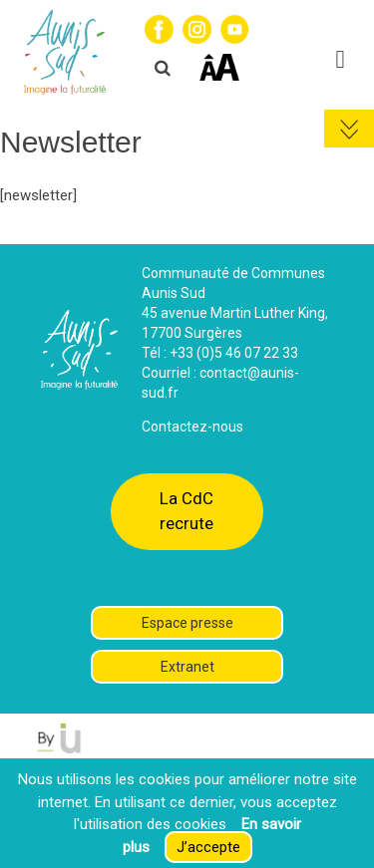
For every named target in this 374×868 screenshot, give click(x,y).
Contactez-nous (192, 427)
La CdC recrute (187, 511)
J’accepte (208, 847)
